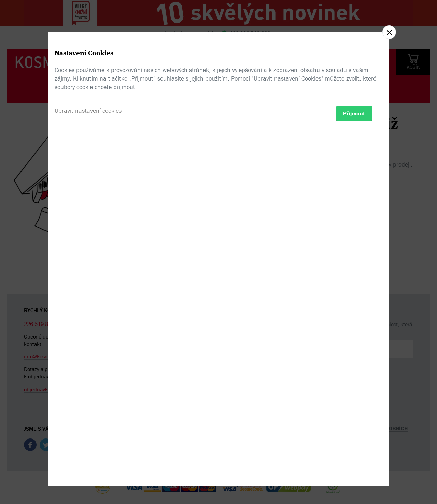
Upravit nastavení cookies (88, 289)
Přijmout (354, 292)
